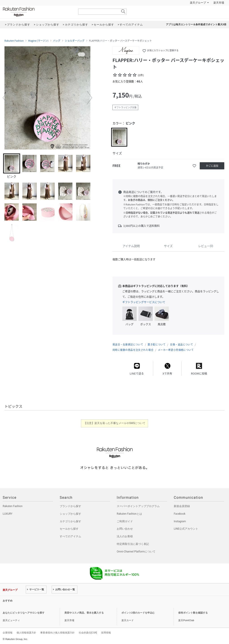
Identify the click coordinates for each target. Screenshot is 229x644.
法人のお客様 (125, 536)
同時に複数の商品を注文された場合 (133, 350)
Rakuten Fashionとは (129, 514)
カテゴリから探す (70, 521)
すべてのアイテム (70, 536)
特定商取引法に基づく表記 (133, 544)
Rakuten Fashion (37, 12)
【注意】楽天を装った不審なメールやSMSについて (115, 423)
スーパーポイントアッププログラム (138, 506)
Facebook (180, 514)
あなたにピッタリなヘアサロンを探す (24, 613)
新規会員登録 (182, 506)
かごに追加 (212, 166)
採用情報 (106, 633)
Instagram (180, 521)
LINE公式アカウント (186, 529)
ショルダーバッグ (75, 41)
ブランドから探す (70, 506)
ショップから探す (70, 514)
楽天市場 (219, 3)
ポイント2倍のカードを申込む (138, 613)
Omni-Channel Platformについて (136, 552)
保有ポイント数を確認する (193, 613)
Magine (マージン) (38, 41)
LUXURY (8, 514)
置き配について (157, 344)
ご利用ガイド (125, 521)
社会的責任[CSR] (88, 633)
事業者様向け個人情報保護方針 (57, 633)
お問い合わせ (125, 529)
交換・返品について (181, 344)
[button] (5, 98)
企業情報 (8, 633)
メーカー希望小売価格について (176, 350)
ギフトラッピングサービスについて (144, 302)
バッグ (57, 41)
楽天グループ (198, 3)
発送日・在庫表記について (128, 344)
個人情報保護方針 (26, 633)
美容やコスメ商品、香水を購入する (84, 613)
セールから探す (69, 529)
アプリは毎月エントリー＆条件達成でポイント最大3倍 (196, 25)
